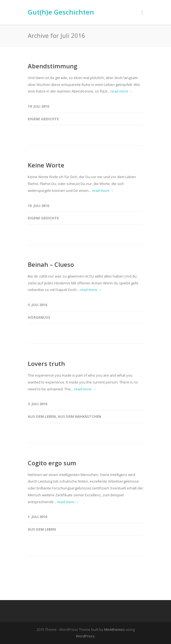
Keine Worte (46, 165)
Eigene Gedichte (43, 119)
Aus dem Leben (42, 416)
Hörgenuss (39, 317)
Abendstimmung (53, 66)
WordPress (85, 636)
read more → (122, 91)
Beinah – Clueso (51, 264)
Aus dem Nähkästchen (79, 416)
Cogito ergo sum (52, 463)
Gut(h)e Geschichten (61, 12)
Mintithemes (115, 629)
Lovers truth (46, 363)
